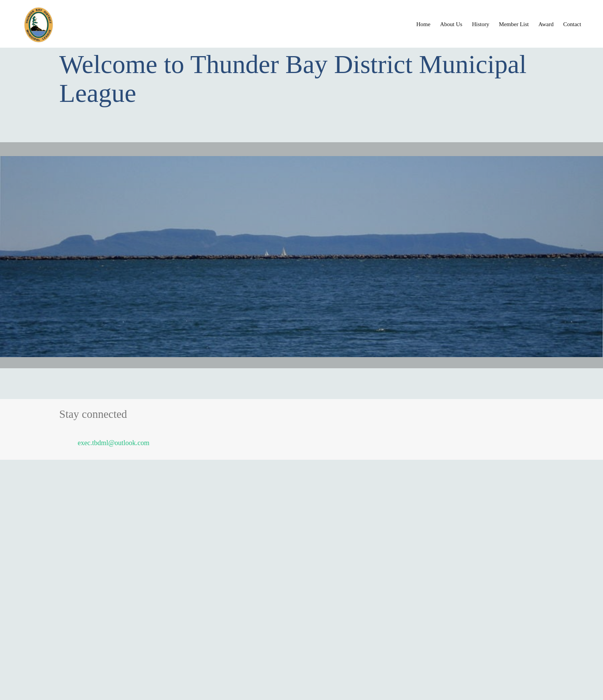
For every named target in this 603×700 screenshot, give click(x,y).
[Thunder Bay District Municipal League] (119, 25)
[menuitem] (424, 24)
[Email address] (108, 443)
